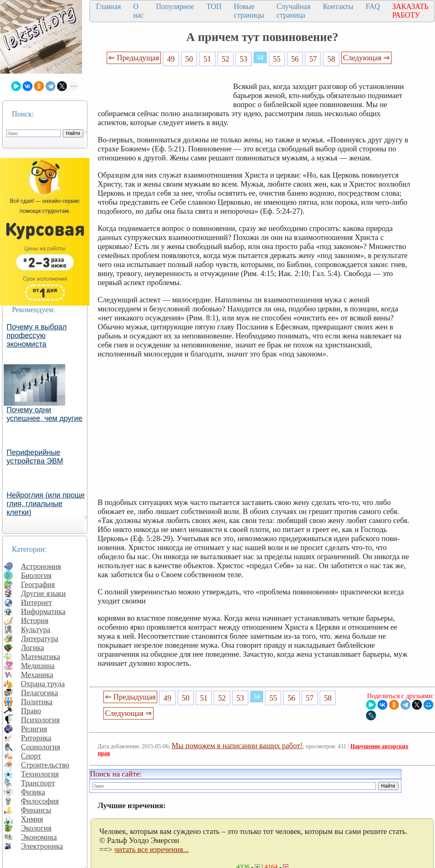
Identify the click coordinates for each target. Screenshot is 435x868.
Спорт (31, 756)
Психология (40, 720)
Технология (40, 774)
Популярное (175, 7)
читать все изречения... (151, 849)
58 (331, 59)
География (38, 584)
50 (189, 59)
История (35, 620)
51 (207, 59)
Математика (41, 657)
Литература (40, 638)
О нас (138, 11)
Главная (108, 7)
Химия (32, 819)
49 (171, 59)
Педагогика (40, 693)
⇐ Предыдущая (134, 58)
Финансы (36, 810)
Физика (33, 792)
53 (244, 59)
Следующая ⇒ (366, 58)
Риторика (36, 738)
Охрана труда (43, 684)
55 (277, 59)
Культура (36, 629)
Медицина (38, 666)
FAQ (373, 7)
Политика (37, 702)
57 (313, 59)
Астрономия (41, 566)
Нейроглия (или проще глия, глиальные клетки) (46, 504)
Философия (40, 801)
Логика (32, 648)
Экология (36, 828)
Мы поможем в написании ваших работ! (237, 746)
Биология (36, 575)
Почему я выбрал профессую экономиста (37, 336)
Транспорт (38, 783)
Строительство (45, 765)
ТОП (214, 7)
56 (295, 59)
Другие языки (43, 593)
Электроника (42, 846)
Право (31, 711)
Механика (37, 675)
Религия (34, 729)
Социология (41, 747)
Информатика (43, 611)
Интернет (37, 602)
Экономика (39, 837)
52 (226, 59)
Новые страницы (249, 11)
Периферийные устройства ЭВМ (35, 457)
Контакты (338, 7)
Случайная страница (294, 11)
